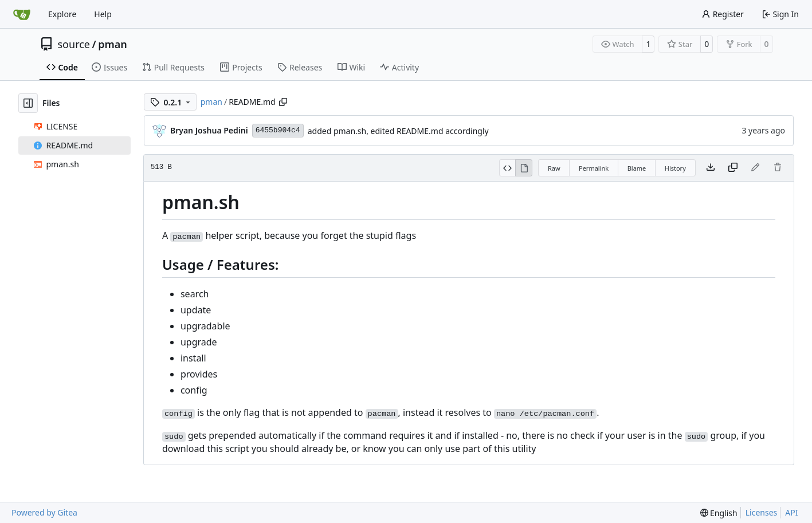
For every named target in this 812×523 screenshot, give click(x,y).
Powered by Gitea (44, 512)
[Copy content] (733, 168)
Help (103, 14)
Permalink (594, 168)
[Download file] (711, 168)
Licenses (762, 512)
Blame (637, 168)
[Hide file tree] (28, 103)
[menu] (719, 513)
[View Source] (507, 168)
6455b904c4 (278, 130)
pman (113, 44)
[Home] (22, 14)
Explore (62, 14)
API (791, 512)
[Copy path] (283, 102)
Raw (554, 168)
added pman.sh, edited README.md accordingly (398, 131)
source (74, 44)
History (675, 168)
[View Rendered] (524, 168)
